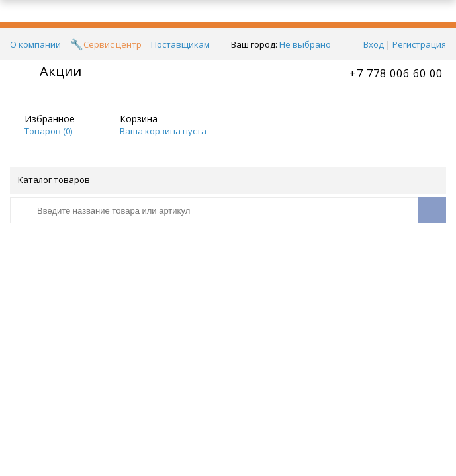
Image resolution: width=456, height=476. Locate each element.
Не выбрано (309, 44)
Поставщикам (180, 44)
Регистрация (419, 44)
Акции (61, 71)
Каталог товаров (227, 180)
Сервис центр (113, 44)
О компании (35, 44)
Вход (374, 44)
